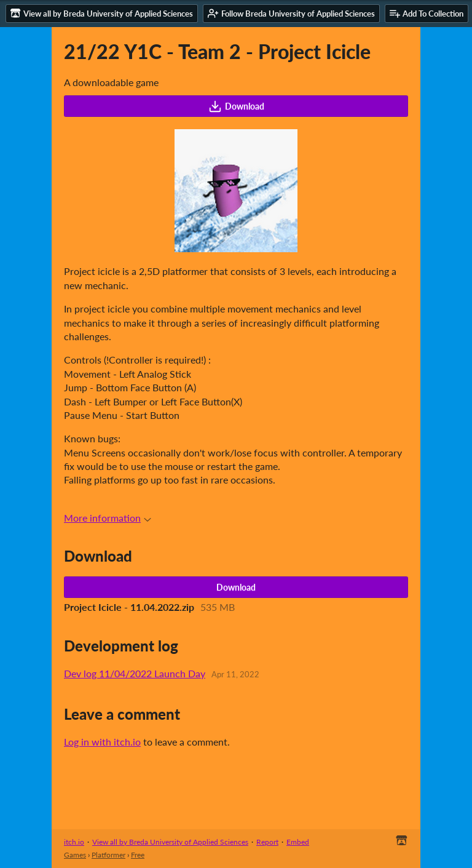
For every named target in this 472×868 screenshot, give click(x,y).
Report (267, 842)
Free (138, 855)
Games (75, 855)
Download (236, 106)
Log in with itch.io (102, 742)
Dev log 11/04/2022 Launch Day (135, 673)
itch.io (74, 842)
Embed (298, 842)
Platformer (108, 855)
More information (108, 518)
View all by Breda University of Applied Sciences (170, 842)
